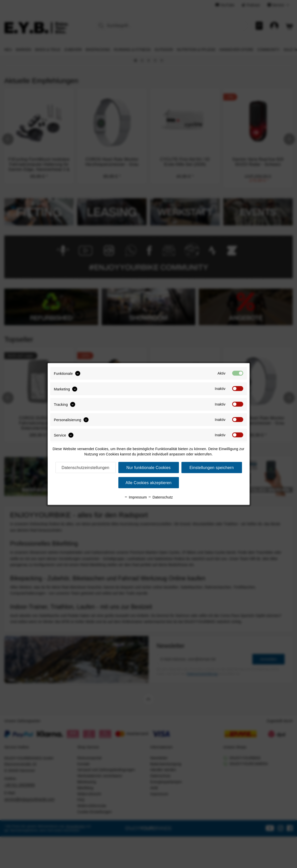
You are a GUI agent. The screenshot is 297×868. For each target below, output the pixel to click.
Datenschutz (160, 497)
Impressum (136, 497)
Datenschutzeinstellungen (85, 468)
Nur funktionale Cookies (149, 468)
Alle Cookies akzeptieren (148, 483)
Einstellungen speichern (212, 468)
